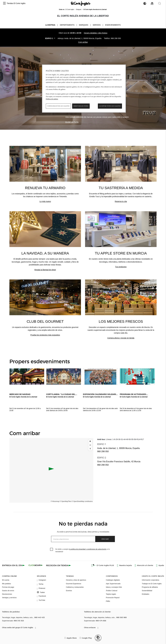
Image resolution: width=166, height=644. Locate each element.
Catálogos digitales (113, 580)
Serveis (97, 25)
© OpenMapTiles (65, 501)
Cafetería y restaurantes (75, 587)
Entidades (146, 594)
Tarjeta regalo (111, 594)
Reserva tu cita (121, 201)
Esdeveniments (113, 25)
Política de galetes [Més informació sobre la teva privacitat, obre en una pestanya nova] (52, 99)
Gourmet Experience (74, 584)
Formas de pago (8, 587)
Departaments (67, 25)
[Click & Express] (14, 565)
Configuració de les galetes (58, 106)
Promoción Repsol (113, 598)
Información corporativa (151, 580)
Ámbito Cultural (112, 591)
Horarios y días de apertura (76, 580)
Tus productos (121, 267)
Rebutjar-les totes (81, 106)
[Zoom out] (90, 445)
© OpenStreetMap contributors (82, 501)
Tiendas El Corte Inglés (16, 3)
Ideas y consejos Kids (114, 587)
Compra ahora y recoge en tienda (121, 338)
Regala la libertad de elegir (45, 270)
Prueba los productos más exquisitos (45, 335)
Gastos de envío (8, 591)
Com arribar (83, 42)
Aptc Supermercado (113, 584)
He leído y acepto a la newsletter (82, 550)
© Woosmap (55, 501)
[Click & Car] (36, 565)
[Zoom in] (90, 441)
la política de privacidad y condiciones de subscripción (88, 549)
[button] (4, 3)
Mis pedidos (6, 584)
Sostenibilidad (147, 591)
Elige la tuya (72, 122)
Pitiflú (108, 601)
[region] (84, 89)
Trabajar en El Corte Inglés (152, 584)
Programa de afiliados (150, 587)
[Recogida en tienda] (59, 565)
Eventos (69, 591)
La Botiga (50, 25)
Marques (84, 25)
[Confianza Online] (98, 638)
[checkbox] (52, 549)
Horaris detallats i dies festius (96, 33)
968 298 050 (116, 38)
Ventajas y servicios (9, 598)
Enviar (105, 539)
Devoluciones (7, 594)
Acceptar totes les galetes (110, 106)
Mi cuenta (6, 580)
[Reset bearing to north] (90, 449)
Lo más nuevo (45, 201)
